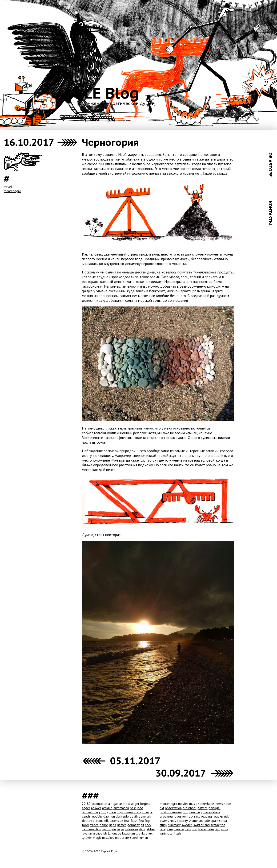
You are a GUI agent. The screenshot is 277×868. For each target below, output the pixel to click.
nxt (162, 808)
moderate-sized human (131, 838)
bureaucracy (133, 812)
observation (173, 808)
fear (127, 821)
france (94, 825)
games (122, 825)
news (219, 804)
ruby (173, 821)
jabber (151, 829)
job (105, 833)
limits (134, 833)
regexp (218, 816)
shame (193, 821)
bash (133, 808)
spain (215, 821)
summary (174, 825)
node (227, 804)
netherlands (206, 804)
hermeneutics (91, 829)
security (182, 821)
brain (112, 812)
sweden (187, 825)
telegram (166, 829)
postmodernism (171, 812)
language (115, 833)
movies (183, 804)
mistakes (108, 838)
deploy (87, 821)
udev (211, 829)
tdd (223, 825)
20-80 (86, 804)
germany (133, 825)
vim (218, 829)
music (193, 804)
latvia (126, 833)
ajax (116, 804)
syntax (215, 825)
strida (223, 821)
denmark (145, 816)
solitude (204, 821)
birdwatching (91, 812)
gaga (112, 825)
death (134, 816)
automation (121, 808)
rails (197, 816)
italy (142, 829)
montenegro (12, 191)
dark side (122, 816)
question (181, 816)
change (147, 812)
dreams (98, 821)
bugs (120, 812)
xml (173, 833)
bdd (140, 808)
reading (206, 816)
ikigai (120, 829)
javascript (95, 833)
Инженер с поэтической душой (119, 103)
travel (8, 187)
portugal (215, 808)
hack (148, 825)
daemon (109, 816)
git (142, 825)
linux (149, 833)
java (85, 833)
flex (141, 821)
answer (96, 808)
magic (97, 838)
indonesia (132, 829)
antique (107, 808)
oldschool (190, 808)
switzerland (202, 825)
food (85, 825)
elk (106, 821)
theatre (179, 829)
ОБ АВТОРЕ (270, 165)
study (163, 825)
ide (114, 829)
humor (106, 829)
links (142, 833)
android (125, 804)
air (110, 804)
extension (116, 821)
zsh (179, 833)
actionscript (99, 804)
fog (147, 821)
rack (190, 816)
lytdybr (87, 838)
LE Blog (112, 93)
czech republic (92, 816)
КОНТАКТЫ (270, 213)
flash (134, 821)
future (104, 825)
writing (165, 833)
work (225, 829)
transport (191, 829)
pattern (203, 808)
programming (192, 812)
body (104, 812)
